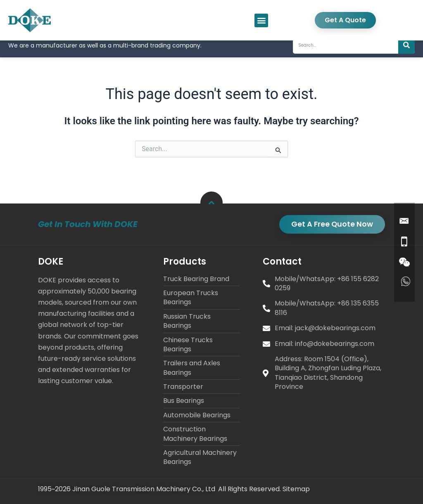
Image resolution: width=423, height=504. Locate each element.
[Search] (406, 53)
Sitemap (296, 489)
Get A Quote (345, 20)
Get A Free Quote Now (331, 224)
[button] (261, 20)
